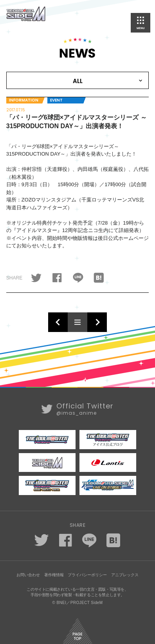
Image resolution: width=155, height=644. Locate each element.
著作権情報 (54, 575)
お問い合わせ (28, 575)
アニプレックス (125, 575)
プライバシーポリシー (87, 575)
